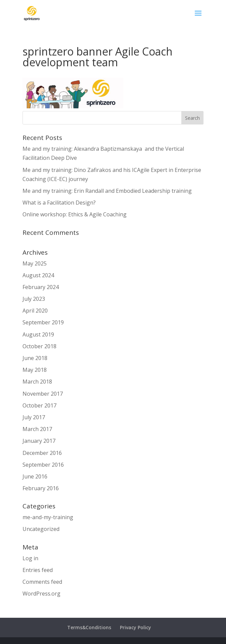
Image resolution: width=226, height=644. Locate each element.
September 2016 (43, 465)
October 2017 (39, 405)
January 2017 (39, 441)
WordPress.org (41, 594)
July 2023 (34, 299)
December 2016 (42, 453)
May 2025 (35, 263)
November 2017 (43, 394)
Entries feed (38, 570)
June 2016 (35, 476)
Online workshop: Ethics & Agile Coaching (75, 214)
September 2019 (43, 322)
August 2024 (38, 275)
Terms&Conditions (89, 627)
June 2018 (35, 358)
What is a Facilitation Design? (59, 203)
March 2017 (37, 429)
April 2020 (35, 311)
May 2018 (35, 370)
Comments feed (42, 582)
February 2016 (41, 488)
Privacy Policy (135, 627)
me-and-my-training (48, 517)
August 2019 (38, 334)
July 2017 (34, 417)
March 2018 (37, 382)
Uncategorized (41, 529)
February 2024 (41, 287)
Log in (30, 558)
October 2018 (39, 346)
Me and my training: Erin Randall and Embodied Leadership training (107, 191)
